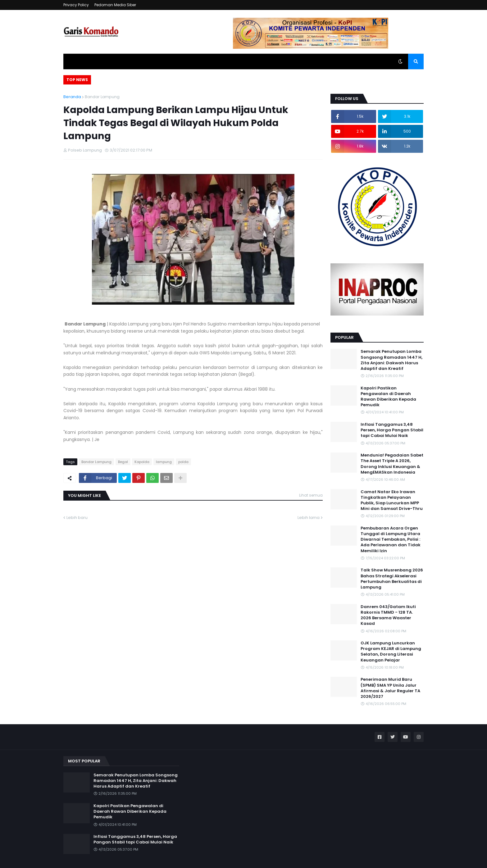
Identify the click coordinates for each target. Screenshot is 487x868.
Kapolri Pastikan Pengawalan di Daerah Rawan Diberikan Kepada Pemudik (388, 397)
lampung (164, 462)
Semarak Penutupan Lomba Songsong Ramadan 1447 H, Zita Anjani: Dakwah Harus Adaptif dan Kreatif (391, 360)
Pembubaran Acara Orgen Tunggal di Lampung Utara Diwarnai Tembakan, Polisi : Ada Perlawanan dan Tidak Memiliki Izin (391, 540)
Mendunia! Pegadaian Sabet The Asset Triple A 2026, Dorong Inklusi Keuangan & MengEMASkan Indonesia (392, 464)
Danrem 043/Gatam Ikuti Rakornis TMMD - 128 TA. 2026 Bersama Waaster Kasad (388, 615)
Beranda (72, 97)
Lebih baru (77, 518)
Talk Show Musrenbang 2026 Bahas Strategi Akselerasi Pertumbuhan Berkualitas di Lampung (392, 579)
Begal (123, 462)
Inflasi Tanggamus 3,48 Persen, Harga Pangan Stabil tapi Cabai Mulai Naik (392, 430)
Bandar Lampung (102, 97)
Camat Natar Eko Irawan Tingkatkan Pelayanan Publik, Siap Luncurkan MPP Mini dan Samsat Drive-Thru (392, 500)
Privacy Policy (76, 5)
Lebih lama (309, 518)
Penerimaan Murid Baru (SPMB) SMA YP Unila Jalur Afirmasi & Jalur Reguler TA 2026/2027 (390, 688)
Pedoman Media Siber (115, 5)
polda (183, 462)
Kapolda (142, 462)
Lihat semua (311, 495)
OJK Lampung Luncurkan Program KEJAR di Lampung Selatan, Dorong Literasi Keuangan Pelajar (391, 652)
